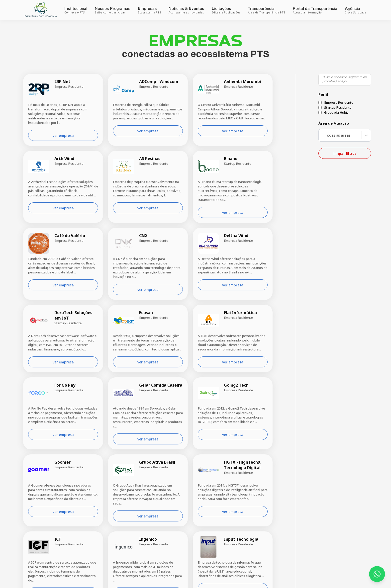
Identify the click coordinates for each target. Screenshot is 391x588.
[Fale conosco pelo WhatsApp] (377, 574)
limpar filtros (344, 153)
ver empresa (62, 135)
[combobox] (324, 135)
